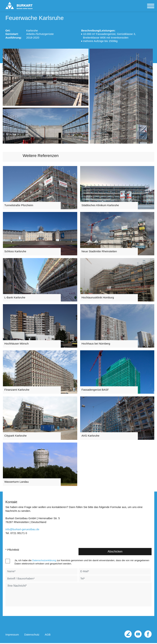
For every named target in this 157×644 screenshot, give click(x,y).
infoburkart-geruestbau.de (22, 531)
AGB (48, 636)
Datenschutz (32, 636)
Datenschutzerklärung (44, 562)
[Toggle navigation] (151, 6)
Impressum (12, 636)
